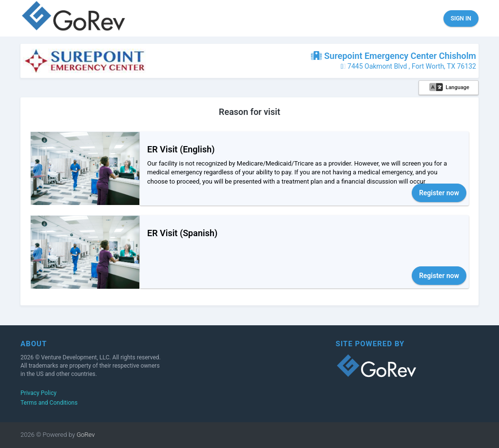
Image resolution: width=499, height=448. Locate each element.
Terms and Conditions (49, 403)
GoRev (85, 435)
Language (449, 88)
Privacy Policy (38, 393)
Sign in (461, 19)
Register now (439, 193)
